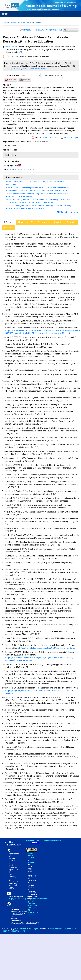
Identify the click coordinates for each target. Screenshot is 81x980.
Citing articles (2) (26, 222)
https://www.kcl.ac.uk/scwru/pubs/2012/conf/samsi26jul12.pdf (48, 648)
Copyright (71, 222)
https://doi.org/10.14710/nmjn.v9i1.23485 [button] (28, 69)
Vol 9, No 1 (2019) (25, 23)
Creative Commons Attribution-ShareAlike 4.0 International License (33, 908)
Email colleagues (71, 137)
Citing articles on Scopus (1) (50, 222)
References (9, 222)
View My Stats (57, 841)
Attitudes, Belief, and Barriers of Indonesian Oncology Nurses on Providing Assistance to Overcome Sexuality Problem (38, 207)
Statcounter (46, 841)
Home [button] (5, 23)
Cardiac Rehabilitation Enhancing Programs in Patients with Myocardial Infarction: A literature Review (36, 195)
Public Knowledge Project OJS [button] (62, 928)
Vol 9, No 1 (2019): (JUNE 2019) (20, 169)
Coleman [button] (38, 23)
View (45, 137)
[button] (4, 56)
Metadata (8, 227)
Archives (13, 23)
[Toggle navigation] (75, 14)
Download (53, 137)
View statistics (32, 841)
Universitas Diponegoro (29, 928)
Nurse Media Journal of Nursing (31, 858)
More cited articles (68, 212)
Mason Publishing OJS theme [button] (13, 931)
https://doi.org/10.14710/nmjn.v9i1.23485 (43, 30)
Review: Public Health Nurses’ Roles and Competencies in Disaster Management (34, 183)
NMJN (5, 14)
